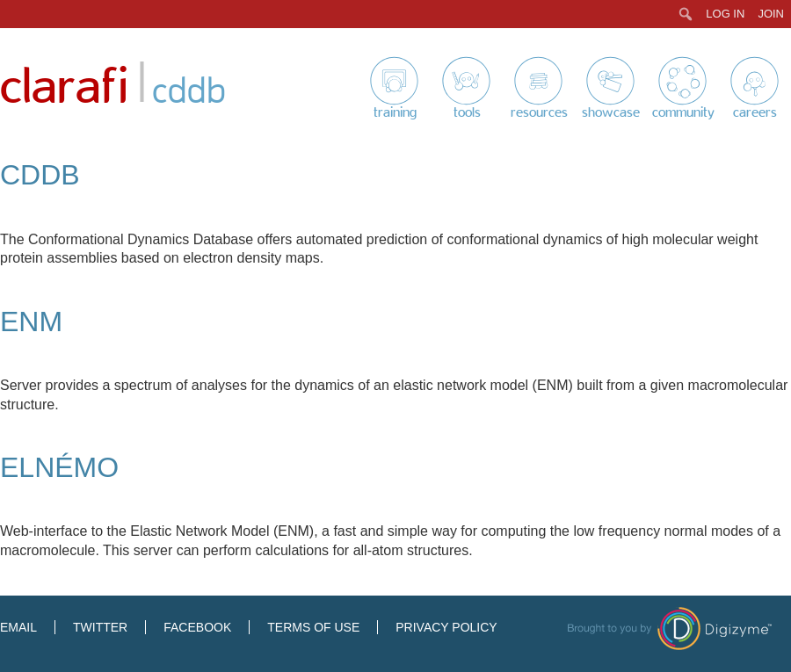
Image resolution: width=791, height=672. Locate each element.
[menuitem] (686, 14)
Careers (755, 112)
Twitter (100, 627)
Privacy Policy (446, 627)
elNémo (59, 467)
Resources (539, 112)
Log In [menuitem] (725, 14)
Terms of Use (313, 627)
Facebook (197, 627)
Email (18, 627)
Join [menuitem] (771, 14)
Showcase (611, 112)
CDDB (40, 175)
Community (683, 112)
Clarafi (64, 87)
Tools (467, 112)
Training (395, 112)
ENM (31, 322)
